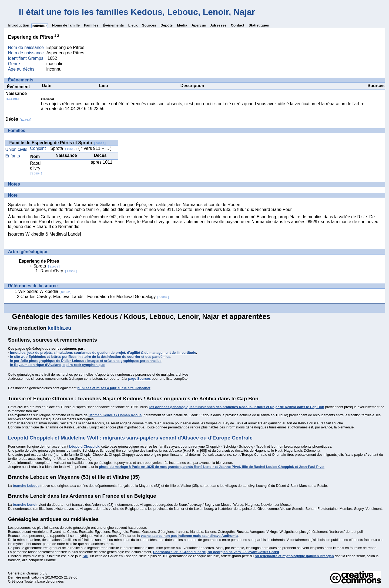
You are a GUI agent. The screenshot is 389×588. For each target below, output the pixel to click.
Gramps (33, 573)
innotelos (18, 353)
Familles (91, 25)
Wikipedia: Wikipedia (45, 291)
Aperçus (199, 25)
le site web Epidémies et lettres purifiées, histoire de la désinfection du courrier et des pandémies (90, 357)
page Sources (139, 379)
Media (182, 25)
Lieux (133, 25)
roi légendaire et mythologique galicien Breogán (294, 556)
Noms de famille (66, 25)
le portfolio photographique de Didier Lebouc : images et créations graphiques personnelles (86, 361)
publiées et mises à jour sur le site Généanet (114, 388)
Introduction (19, 25)
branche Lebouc (26, 486)
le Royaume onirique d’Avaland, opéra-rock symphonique (57, 365)
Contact (237, 25)
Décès (19, 119)
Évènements (113, 25)
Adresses (218, 25)
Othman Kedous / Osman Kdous (115, 415)
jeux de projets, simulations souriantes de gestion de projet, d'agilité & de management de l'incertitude (112, 353)
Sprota (64, 148)
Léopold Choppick (84, 446)
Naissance (16, 96)
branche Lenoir (25, 505)
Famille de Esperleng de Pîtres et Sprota (58, 143)
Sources (149, 25)
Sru (85, 556)
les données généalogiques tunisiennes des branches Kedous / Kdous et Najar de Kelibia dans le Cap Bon (237, 407)
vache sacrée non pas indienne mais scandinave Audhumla (190, 536)
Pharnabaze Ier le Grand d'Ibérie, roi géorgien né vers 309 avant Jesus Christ (216, 552)
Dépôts (167, 25)
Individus (40, 26)
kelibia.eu (60, 328)
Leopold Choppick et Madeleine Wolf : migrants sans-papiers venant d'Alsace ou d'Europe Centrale (130, 438)
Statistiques (259, 25)
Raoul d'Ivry (36, 168)
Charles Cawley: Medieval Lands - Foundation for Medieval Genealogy (95, 297)
